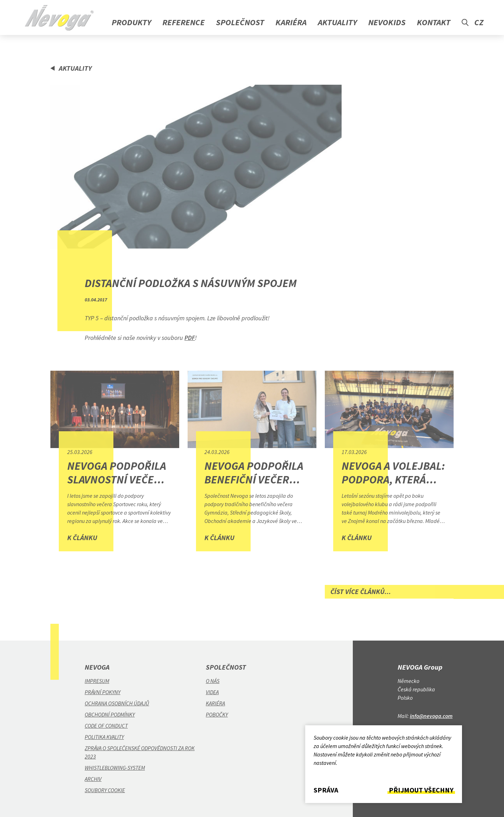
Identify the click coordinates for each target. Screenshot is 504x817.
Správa (326, 790)
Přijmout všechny (421, 790)
